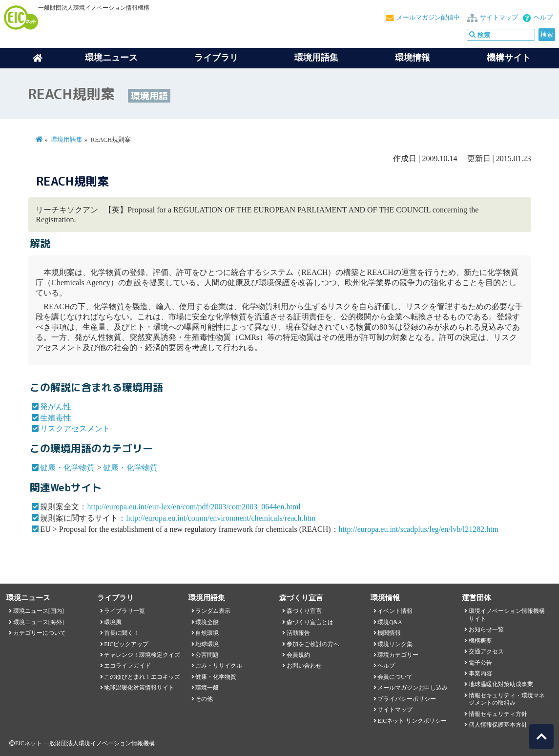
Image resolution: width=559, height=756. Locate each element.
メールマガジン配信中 (428, 18)
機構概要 (480, 641)
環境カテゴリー (398, 655)
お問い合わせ (304, 666)
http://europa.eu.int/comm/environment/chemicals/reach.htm (221, 518)
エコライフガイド (127, 666)
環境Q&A (390, 622)
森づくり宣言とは (310, 622)
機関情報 (389, 633)
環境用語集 (316, 58)
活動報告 (298, 633)
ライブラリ (216, 58)
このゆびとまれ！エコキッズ (142, 677)
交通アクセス (486, 651)
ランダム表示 (213, 611)
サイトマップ (499, 18)
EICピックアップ (126, 644)
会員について (395, 677)
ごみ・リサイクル (219, 666)
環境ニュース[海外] (39, 622)
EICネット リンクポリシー (412, 721)
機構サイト (509, 58)
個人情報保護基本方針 (498, 725)
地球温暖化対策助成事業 (501, 684)
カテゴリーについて (40, 633)
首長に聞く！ (122, 633)
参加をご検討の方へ (313, 644)
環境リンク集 (395, 644)
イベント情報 (395, 611)
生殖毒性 (56, 418)
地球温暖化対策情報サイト (139, 688)
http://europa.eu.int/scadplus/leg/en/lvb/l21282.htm (419, 529)
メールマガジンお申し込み (413, 688)
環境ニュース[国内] (39, 611)
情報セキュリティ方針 (498, 714)
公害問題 (207, 655)
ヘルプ (543, 18)
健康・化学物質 (67, 468)
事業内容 (480, 673)
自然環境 (207, 633)
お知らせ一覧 (486, 630)
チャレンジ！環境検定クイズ (142, 655)
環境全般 (207, 622)
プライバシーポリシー (407, 699)
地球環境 (207, 644)
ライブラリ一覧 (124, 611)
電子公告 (480, 663)
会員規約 (298, 655)
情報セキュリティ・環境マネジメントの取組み (507, 699)
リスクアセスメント (75, 429)
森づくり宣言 (304, 611)
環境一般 (207, 688)
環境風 (113, 622)
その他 (204, 699)
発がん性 (56, 407)
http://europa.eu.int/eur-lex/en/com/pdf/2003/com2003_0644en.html (194, 507)
